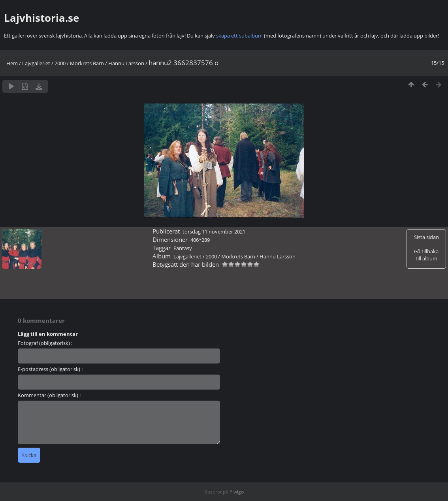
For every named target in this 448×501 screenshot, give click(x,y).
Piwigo (237, 492)
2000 (60, 63)
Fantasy (183, 248)
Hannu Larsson (126, 63)
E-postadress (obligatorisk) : (50, 369)
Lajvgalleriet (36, 63)
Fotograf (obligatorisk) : (45, 343)
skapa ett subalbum (239, 36)
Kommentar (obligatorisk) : (49, 395)
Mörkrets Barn (87, 63)
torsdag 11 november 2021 (214, 232)
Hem (12, 63)
